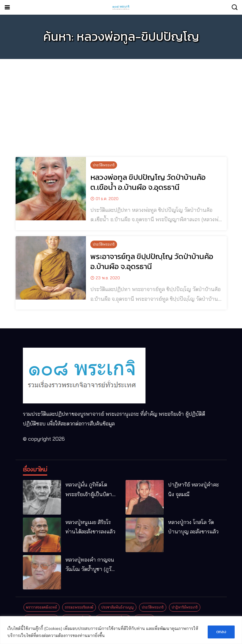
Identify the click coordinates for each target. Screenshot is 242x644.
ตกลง (221, 632)
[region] (121, 630)
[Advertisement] (121, 104)
